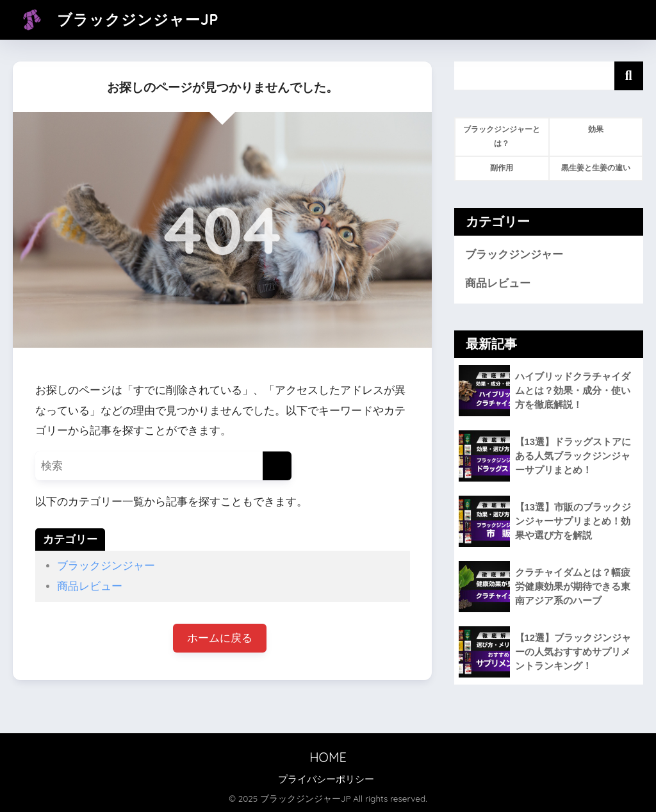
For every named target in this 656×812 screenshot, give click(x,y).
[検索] (277, 466)
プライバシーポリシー (326, 779)
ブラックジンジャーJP (117, 20)
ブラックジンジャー (106, 566)
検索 (629, 76)
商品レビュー (90, 586)
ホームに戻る (220, 638)
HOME (328, 757)
